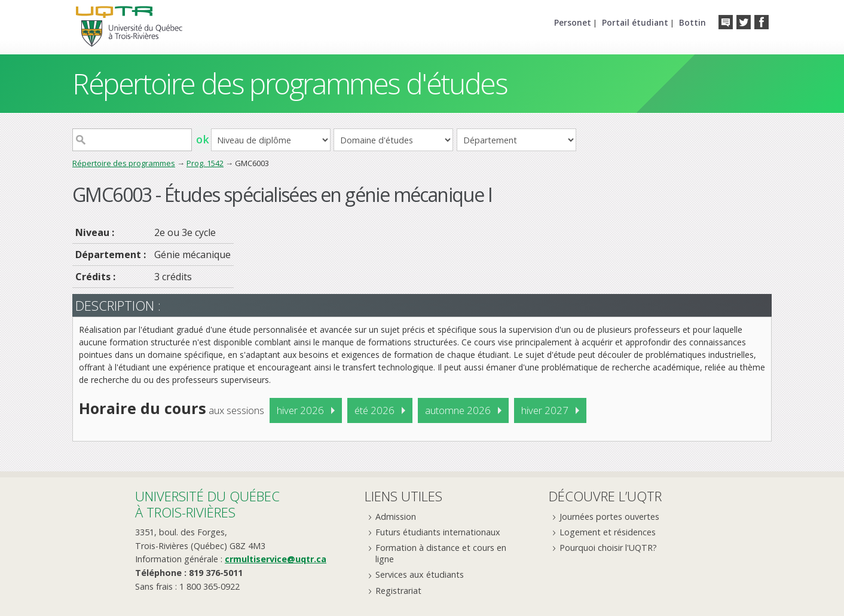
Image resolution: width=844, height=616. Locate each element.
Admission (396, 517)
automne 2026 (458, 410)
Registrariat (398, 591)
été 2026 (374, 410)
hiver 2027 (545, 410)
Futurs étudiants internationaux (438, 532)
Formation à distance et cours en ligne (441, 553)
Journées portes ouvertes (609, 517)
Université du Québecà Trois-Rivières (207, 504)
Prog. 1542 (205, 163)
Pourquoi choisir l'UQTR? (608, 548)
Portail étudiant (635, 22)
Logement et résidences (608, 532)
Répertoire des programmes (124, 163)
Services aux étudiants (420, 574)
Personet (573, 22)
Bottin (692, 22)
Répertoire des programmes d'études (290, 83)
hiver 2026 (300, 410)
